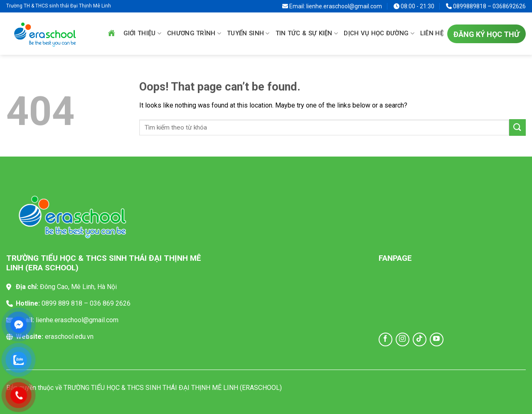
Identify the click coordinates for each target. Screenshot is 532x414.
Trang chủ (111, 33)
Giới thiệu (143, 34)
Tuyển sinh (248, 34)
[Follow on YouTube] (437, 339)
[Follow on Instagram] (403, 339)
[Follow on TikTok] (420, 339)
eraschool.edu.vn (69, 337)
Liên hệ (432, 33)
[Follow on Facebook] (385, 339)
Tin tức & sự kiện (307, 34)
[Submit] (517, 127)
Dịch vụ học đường (379, 34)
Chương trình (194, 34)
